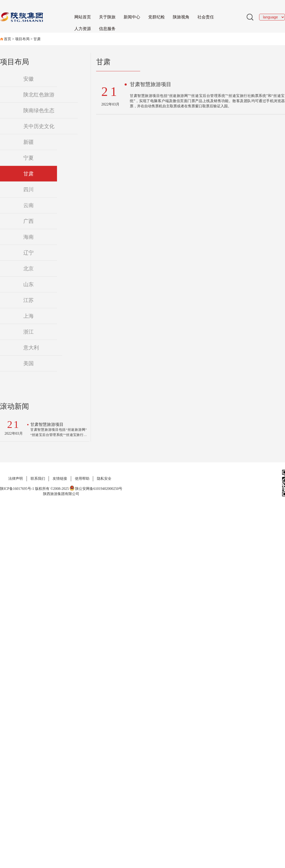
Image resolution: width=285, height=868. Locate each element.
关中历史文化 (39, 126)
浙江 (28, 332)
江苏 (28, 300)
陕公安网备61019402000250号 (96, 489)
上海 (28, 316)
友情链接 (60, 479)
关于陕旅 (107, 17)
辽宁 (28, 253)
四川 (28, 189)
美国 (28, 363)
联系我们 (38, 479)
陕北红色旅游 (39, 95)
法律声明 (16, 479)
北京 (28, 269)
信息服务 (107, 29)
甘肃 (37, 39)
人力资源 (83, 29)
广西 (28, 221)
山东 (28, 284)
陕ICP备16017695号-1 (17, 489)
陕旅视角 (181, 17)
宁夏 (28, 158)
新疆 (28, 142)
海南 (28, 237)
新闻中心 (132, 17)
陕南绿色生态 (39, 110)
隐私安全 (104, 479)
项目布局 (22, 39)
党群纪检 (156, 17)
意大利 (31, 348)
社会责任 (206, 17)
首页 (8, 39)
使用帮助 (82, 479)
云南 (28, 205)
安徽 (28, 79)
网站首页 (83, 17)
